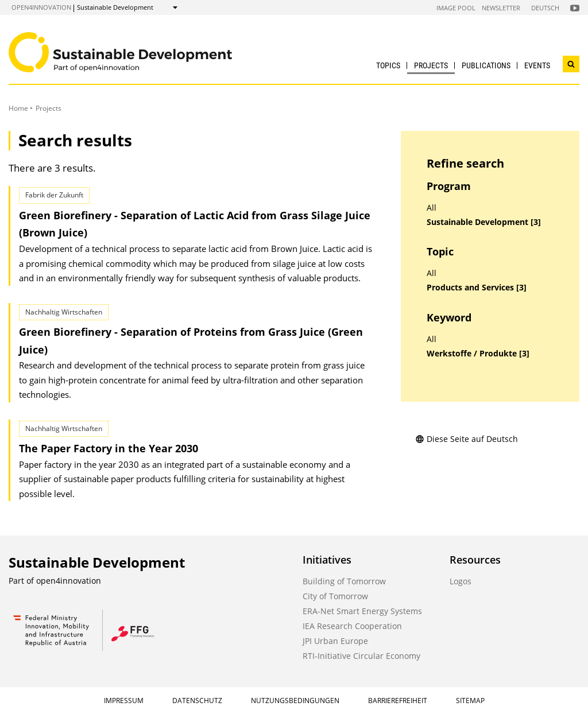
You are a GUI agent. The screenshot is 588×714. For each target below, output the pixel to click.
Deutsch (545, 8)
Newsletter (501, 8)
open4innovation (41, 7)
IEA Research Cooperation (352, 626)
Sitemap (470, 701)
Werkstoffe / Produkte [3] (478, 354)
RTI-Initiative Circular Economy (361, 656)
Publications (486, 65)
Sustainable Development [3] (484, 222)
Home (18, 108)
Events (537, 65)
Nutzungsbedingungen (295, 701)
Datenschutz (197, 701)
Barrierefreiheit (398, 701)
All (432, 208)
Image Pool (456, 8)
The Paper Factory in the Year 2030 (109, 448)
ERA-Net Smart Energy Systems (362, 611)
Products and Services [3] (477, 288)
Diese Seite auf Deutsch (467, 439)
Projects (431, 65)
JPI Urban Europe (335, 641)
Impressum (124, 701)
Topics (388, 65)
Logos (461, 581)
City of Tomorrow (335, 596)
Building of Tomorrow (344, 581)
